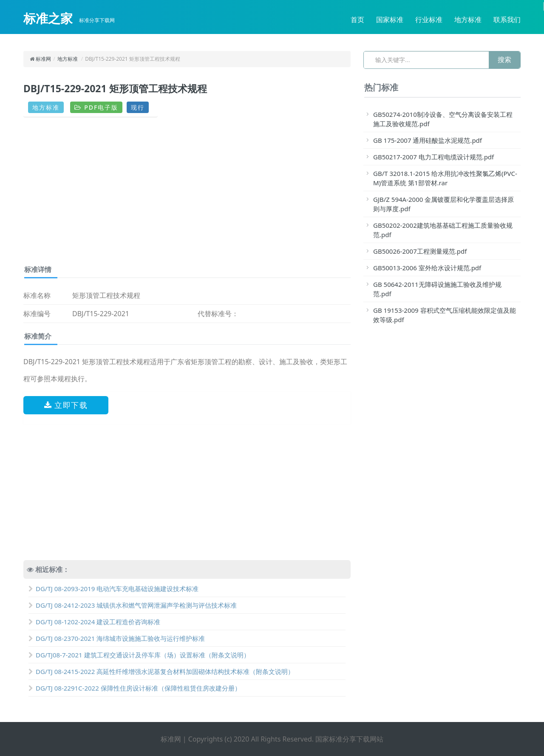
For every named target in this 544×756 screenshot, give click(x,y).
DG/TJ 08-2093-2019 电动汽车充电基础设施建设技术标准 (113, 589)
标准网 (43, 59)
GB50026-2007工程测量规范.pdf (420, 251)
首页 (357, 20)
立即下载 (66, 405)
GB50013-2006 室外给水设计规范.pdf (427, 268)
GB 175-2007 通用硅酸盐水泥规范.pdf (428, 140)
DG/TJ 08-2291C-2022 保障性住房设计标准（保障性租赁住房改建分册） (135, 688)
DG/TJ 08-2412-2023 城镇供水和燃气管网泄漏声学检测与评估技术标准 (133, 605)
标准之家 (48, 18)
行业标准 (429, 20)
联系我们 (507, 20)
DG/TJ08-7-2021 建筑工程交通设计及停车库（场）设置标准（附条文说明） (139, 655)
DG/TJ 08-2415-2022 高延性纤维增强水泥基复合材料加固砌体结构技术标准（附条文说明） (161, 671)
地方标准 (468, 20)
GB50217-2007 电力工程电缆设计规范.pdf (433, 157)
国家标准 (390, 20)
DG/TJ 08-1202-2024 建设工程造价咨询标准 (94, 622)
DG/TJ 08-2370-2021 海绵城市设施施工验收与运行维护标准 (117, 638)
